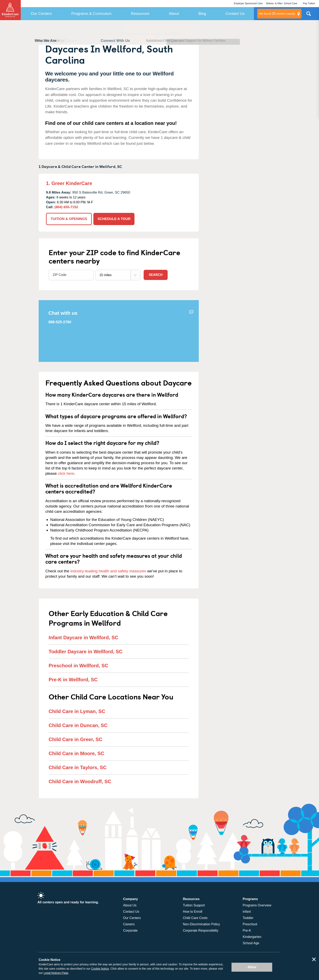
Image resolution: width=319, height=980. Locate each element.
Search (156, 275)
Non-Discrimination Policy (201, 924)
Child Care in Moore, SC (76, 753)
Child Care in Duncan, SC (78, 725)
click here (66, 473)
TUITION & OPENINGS (69, 219)
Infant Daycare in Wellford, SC (83, 638)
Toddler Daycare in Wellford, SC (86, 652)
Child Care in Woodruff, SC (80, 781)
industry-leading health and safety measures (108, 571)
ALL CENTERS (56, 34)
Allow (252, 967)
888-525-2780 (60, 322)
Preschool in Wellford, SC (78, 666)
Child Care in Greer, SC (75, 739)
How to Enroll (193, 912)
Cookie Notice (100, 969)
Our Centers (41, 14)
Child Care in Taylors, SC (78, 767)
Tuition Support (194, 905)
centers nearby (277, 14)
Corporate (130, 930)
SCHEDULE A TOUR (114, 219)
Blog (202, 14)
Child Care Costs (195, 918)
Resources (140, 14)
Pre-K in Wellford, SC (73, 680)
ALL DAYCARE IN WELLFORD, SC (95, 34)
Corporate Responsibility (201, 930)
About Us (130, 905)
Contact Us (235, 14)
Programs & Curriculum (91, 14)
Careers (129, 924)
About (174, 14)
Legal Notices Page (56, 973)
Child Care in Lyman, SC (77, 711)
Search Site (309, 15)
